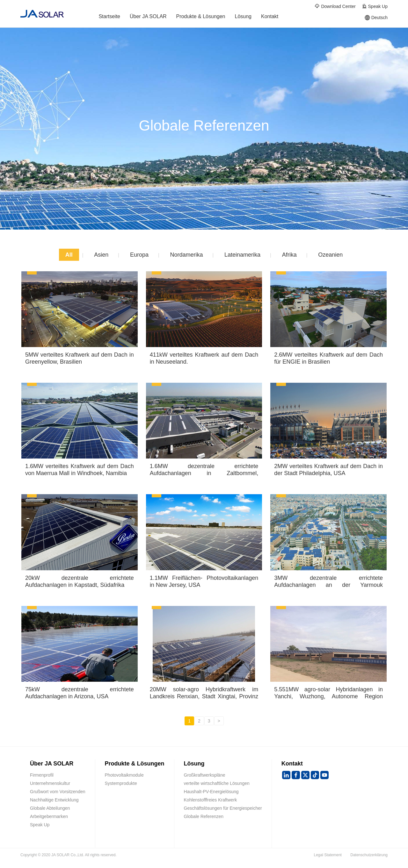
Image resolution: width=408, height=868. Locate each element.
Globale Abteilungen (50, 808)
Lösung (243, 18)
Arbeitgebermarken (49, 816)
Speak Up (375, 6)
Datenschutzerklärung (369, 855)
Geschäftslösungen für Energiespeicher (223, 808)
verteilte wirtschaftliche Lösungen (217, 783)
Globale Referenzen (204, 816)
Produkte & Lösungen (201, 18)
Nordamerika (186, 255)
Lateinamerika (242, 255)
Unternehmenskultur (50, 783)
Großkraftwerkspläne (205, 775)
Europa (139, 255)
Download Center (335, 6)
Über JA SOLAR (148, 18)
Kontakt (270, 18)
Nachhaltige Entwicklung (54, 800)
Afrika (289, 255)
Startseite (109, 18)
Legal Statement (328, 855)
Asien (101, 255)
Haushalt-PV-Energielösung (211, 792)
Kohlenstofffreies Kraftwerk (211, 800)
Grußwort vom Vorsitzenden (58, 792)
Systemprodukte (121, 783)
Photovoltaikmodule (124, 775)
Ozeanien (330, 255)
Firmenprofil (42, 775)
